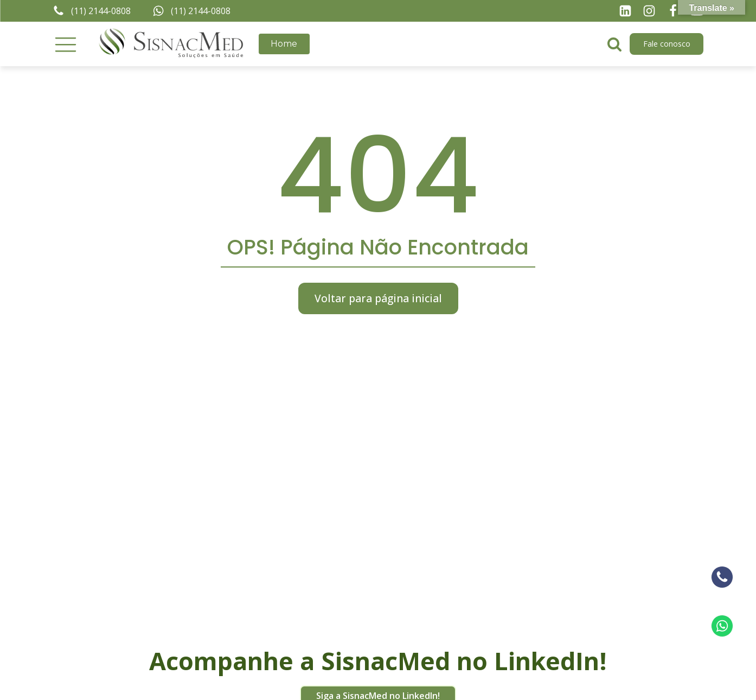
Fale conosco (667, 44)
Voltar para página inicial (378, 298)
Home (284, 44)
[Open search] (614, 44)
